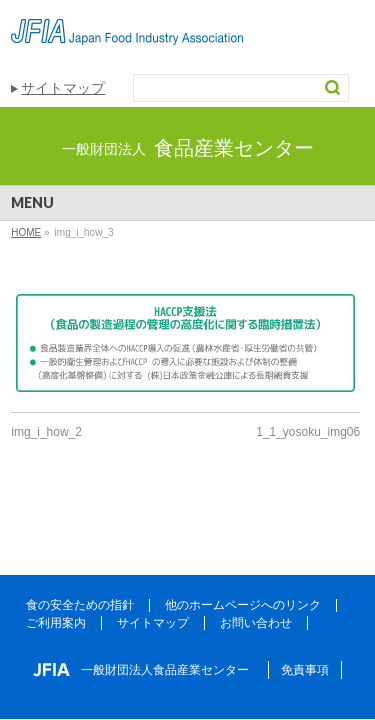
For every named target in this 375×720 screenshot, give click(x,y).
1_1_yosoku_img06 (308, 432)
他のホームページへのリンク (243, 605)
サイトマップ (63, 88)
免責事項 (305, 670)
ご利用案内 (56, 623)
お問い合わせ (256, 623)
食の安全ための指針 (80, 605)
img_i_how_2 (46, 432)
